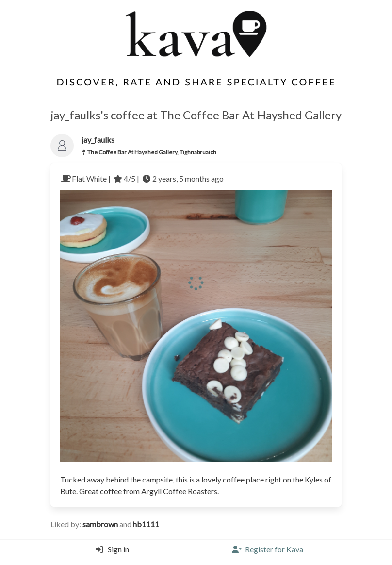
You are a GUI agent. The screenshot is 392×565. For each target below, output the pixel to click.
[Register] (268, 552)
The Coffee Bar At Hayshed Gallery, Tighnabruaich (152, 152)
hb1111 (146, 524)
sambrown (101, 524)
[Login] (110, 552)
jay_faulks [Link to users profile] (98, 140)
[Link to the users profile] (62, 146)
